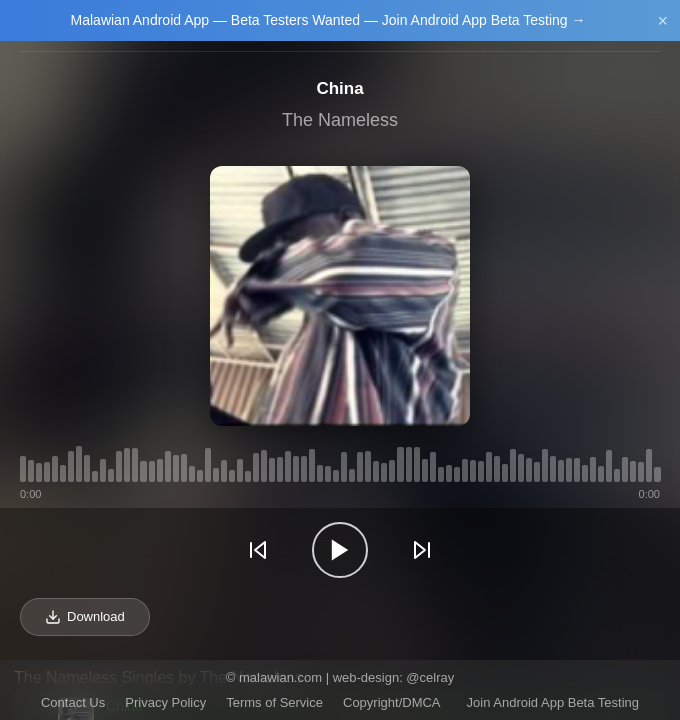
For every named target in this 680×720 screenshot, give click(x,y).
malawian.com (280, 677)
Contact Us (73, 702)
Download (85, 617)
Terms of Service (274, 702)
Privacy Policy (165, 702)
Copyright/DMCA (392, 702)
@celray (430, 677)
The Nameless (340, 120)
